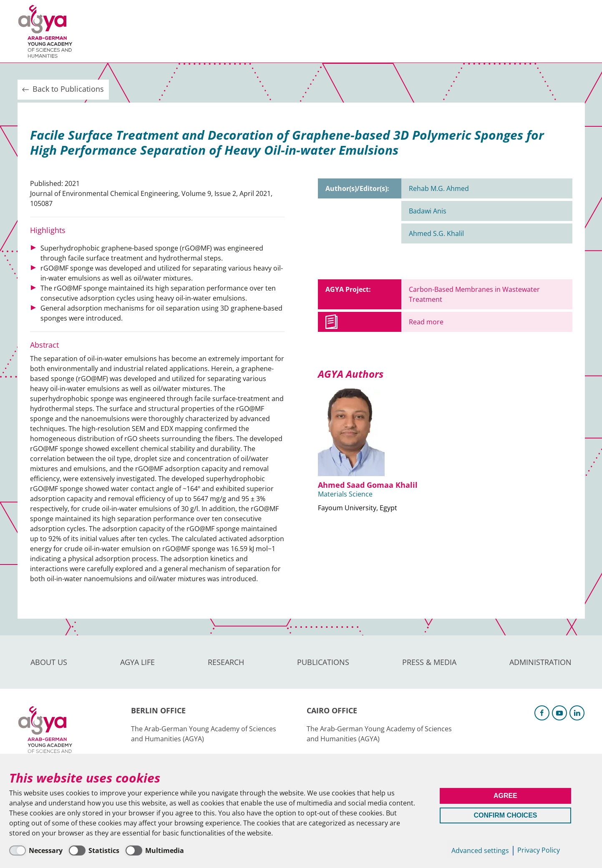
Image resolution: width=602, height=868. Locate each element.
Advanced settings (480, 850)
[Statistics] (94, 850)
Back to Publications (62, 89)
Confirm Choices (506, 815)
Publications (263, 31)
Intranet (571, 31)
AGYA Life (155, 31)
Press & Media (331, 31)
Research (205, 31)
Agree (505, 796)
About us (106, 31)
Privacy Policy (539, 850)
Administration (403, 31)
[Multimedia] (155, 850)
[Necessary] (36, 850)
